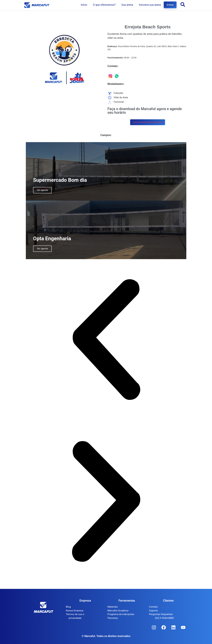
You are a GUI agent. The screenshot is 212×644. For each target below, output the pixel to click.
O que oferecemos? (104, 5)
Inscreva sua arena (150, 5)
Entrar (170, 5)
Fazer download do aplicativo (148, 122)
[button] (106, 340)
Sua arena (127, 5)
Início (84, 5)
